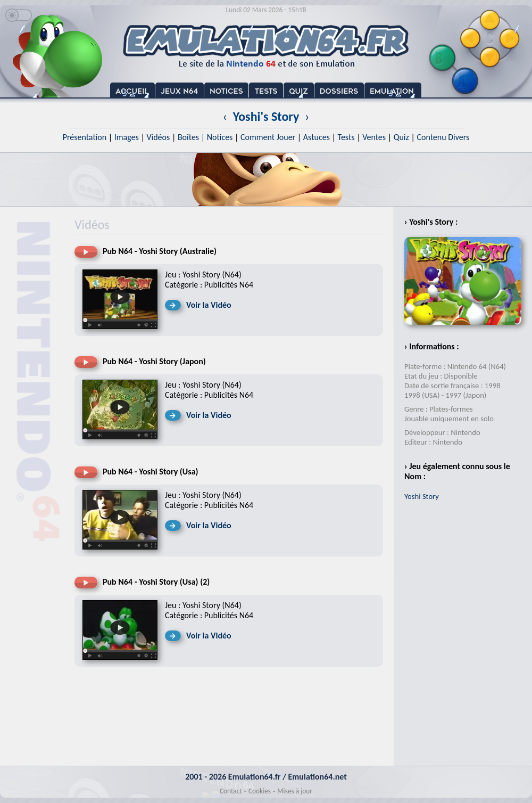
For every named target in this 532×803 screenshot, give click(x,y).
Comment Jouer (268, 137)
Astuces (317, 137)
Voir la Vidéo (209, 305)
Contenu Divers (443, 137)
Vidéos (158, 137)
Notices (220, 137)
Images (127, 137)
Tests (346, 137)
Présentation (85, 137)
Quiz (401, 137)
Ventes (374, 137)
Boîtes (188, 137)
